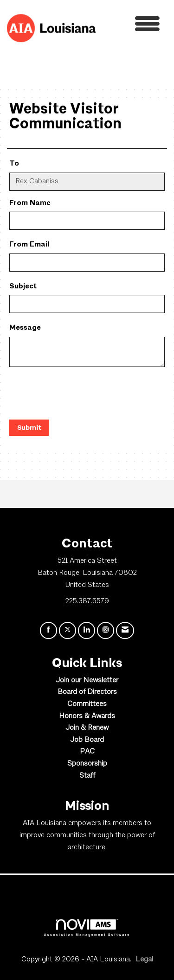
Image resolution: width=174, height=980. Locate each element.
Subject (23, 287)
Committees (87, 704)
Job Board (87, 740)
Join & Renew (87, 728)
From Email (29, 245)
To (14, 164)
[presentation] (80, 394)
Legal (144, 960)
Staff (87, 776)
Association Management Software (87, 928)
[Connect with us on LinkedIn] (87, 630)
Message (25, 328)
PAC (87, 752)
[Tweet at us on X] (68, 630)
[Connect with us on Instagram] (106, 630)
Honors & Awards (87, 716)
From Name (30, 203)
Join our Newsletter (87, 680)
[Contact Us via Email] (125, 630)
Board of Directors (87, 692)
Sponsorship (87, 764)
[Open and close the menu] (130, 26)
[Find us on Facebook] (48, 630)
